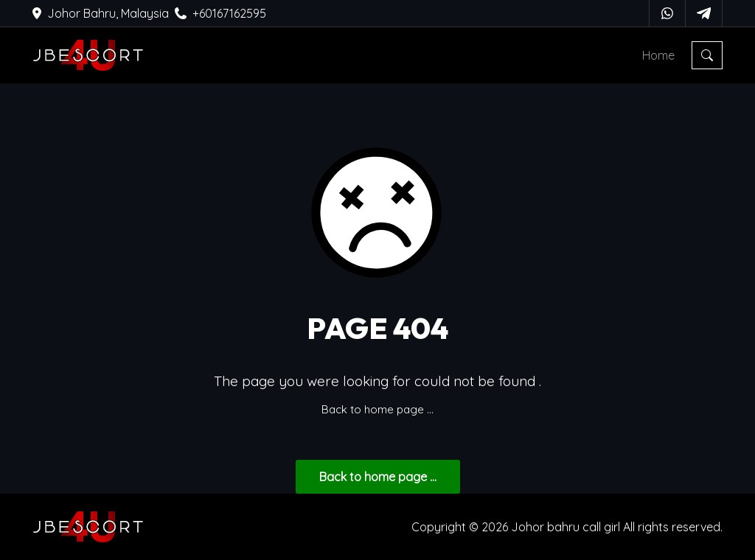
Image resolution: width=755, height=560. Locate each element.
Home (658, 55)
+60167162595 (220, 13)
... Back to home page (378, 477)
